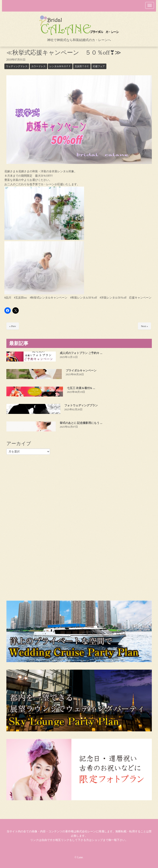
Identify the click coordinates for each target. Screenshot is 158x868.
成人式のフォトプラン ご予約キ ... (81, 353)
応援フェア (99, 66)
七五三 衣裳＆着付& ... (81, 388)
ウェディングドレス (17, 66)
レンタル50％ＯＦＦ (60, 66)
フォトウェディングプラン (81, 405)
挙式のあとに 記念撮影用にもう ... (81, 423)
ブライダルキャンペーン (81, 371)
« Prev (13, 326)
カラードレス (38, 66)
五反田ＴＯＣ (82, 66)
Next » (144, 326)
